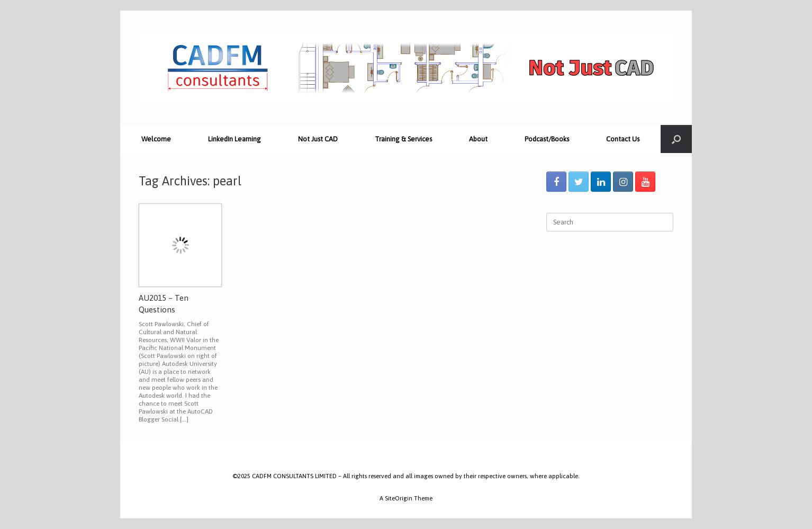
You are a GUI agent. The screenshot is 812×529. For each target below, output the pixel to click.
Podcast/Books (547, 139)
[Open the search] (676, 139)
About (478, 139)
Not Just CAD (318, 139)
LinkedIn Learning (234, 139)
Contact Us (623, 139)
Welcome (156, 139)
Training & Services (403, 139)
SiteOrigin (399, 498)
